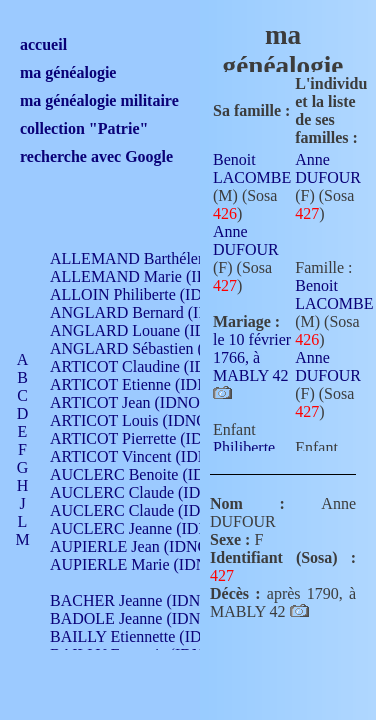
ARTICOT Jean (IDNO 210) (141, 402)
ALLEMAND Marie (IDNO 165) (157, 276)
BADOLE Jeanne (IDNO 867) (147, 618)
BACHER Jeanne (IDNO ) (135, 600)
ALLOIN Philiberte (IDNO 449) (154, 294)
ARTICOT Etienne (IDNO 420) (152, 384)
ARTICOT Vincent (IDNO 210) (152, 456)
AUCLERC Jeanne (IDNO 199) (152, 528)
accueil (43, 44)
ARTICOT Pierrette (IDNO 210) (154, 438)
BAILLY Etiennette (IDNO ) (142, 636)
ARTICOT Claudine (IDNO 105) (156, 366)
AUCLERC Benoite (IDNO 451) (155, 474)
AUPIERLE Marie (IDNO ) (139, 564)
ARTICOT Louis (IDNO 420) (145, 420)
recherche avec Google (96, 156)
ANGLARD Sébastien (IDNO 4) (155, 348)
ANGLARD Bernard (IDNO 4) (150, 312)
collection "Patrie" (84, 128)
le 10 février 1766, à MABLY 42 (252, 357)
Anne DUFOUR (246, 240)
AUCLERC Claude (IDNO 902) (153, 492)
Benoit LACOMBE (252, 168)
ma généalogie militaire (99, 100)
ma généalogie (68, 72)
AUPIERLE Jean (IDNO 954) (146, 546)
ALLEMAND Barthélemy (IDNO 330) (175, 258)
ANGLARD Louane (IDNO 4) (148, 330)
